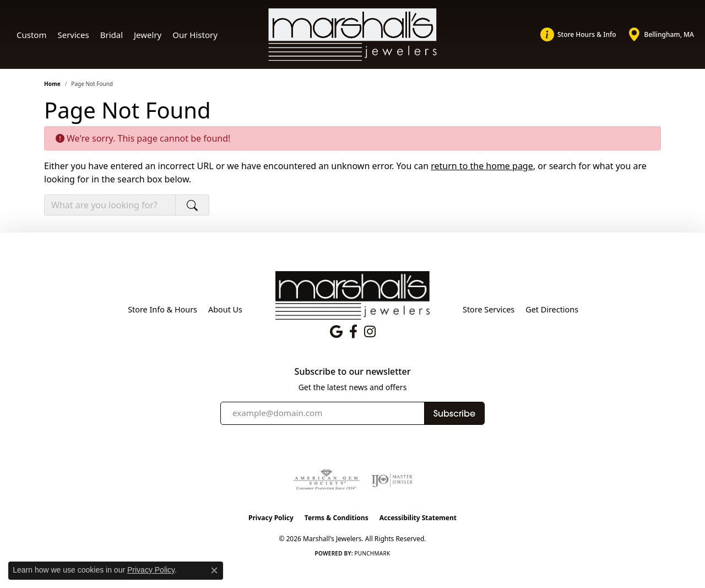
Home (52, 84)
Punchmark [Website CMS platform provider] (373, 553)
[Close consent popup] (214, 570)
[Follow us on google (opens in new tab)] (336, 332)
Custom (31, 35)
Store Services (489, 309)
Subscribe (454, 413)
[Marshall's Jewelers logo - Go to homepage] (353, 35)
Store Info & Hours (162, 309)
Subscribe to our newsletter (353, 372)
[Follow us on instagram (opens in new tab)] (370, 332)
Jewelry (148, 35)
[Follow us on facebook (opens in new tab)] (353, 332)
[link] (578, 35)
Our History (195, 35)
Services (73, 35)
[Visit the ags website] (326, 480)
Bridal (112, 35)
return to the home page (482, 166)
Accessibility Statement (418, 518)
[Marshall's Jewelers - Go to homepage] (352, 295)
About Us (225, 309)
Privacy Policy (271, 518)
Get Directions (552, 309)
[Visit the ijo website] (392, 480)
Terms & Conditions (337, 518)
